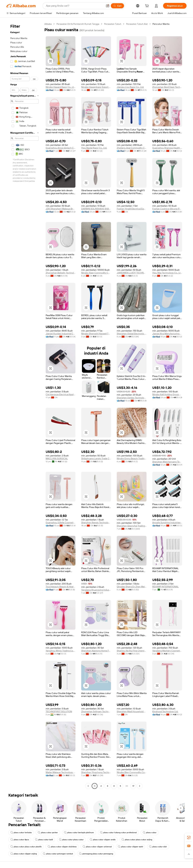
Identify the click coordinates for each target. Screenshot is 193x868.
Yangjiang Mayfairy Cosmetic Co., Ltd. (167, 651)
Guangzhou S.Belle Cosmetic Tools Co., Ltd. (61, 523)
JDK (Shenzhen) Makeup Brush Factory (61, 209)
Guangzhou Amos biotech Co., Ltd (61, 148)
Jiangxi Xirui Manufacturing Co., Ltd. (167, 334)
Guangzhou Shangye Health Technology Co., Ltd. (167, 148)
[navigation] (24, 405)
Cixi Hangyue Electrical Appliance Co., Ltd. (61, 394)
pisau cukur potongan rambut (58, 854)
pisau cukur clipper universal (97, 847)
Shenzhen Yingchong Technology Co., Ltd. (96, 772)
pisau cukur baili (44, 840)
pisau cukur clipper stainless (62, 847)
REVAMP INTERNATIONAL (165, 587)
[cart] (147, 6)
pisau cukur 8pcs (20, 840)
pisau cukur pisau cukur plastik (26, 847)
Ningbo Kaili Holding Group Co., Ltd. (167, 394)
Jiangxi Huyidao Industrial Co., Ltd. (61, 334)
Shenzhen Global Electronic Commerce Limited (132, 334)
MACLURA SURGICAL (57, 458)
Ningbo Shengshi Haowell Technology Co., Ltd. (96, 334)
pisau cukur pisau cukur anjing (137, 840)
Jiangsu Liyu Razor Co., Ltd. (130, 87)
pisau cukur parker (48, 833)
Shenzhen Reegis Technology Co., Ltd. (96, 523)
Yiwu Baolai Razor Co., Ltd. (94, 148)
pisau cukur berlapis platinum (79, 833)
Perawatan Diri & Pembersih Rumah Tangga (78, 24)
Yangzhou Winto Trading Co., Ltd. (61, 651)
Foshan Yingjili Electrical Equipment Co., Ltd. (132, 209)
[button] (108, 6)
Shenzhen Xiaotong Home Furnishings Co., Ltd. (96, 651)
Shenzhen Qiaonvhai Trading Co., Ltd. (132, 526)
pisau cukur (150, 833)
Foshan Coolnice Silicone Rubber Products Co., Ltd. (167, 209)
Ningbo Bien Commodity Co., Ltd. (132, 772)
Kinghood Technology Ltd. (165, 711)
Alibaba (48, 24)
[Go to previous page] (88, 786)
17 (133, 786)
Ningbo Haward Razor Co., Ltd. (61, 87)
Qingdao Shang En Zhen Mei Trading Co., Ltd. (132, 587)
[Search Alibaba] (75, 6)
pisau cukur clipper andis (103, 840)
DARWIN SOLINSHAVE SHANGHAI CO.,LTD (96, 209)
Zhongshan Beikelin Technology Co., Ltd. (61, 273)
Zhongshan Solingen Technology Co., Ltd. (96, 711)
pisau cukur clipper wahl (130, 847)
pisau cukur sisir (158, 847)
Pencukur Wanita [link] (161, 24)
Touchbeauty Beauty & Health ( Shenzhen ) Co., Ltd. (61, 587)
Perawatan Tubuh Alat (137, 24)
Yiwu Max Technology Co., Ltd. (167, 273)
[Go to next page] (140, 786)
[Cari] (117, 6)
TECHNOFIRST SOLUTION (59, 711)
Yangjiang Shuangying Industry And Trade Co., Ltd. (96, 590)
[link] (189, 837)
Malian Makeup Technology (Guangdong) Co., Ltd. (61, 772)
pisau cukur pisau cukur (71, 840)
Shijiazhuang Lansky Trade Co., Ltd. (96, 458)
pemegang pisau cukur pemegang (96, 854)
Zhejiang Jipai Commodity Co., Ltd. (132, 148)
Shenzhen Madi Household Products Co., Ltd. (132, 711)
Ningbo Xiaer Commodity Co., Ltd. (96, 273)
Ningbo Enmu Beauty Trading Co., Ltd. (132, 458)
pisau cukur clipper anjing (24, 854)
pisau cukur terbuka (21, 833)
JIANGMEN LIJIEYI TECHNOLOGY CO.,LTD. (132, 273)
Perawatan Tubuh (113, 24)
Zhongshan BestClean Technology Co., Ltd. (167, 87)
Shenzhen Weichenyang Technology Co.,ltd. (167, 462)
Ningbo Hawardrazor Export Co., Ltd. (96, 87)
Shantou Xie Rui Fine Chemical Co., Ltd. (132, 651)
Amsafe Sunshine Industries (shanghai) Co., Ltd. (167, 523)
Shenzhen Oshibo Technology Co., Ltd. (132, 398)
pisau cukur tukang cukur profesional (118, 833)
